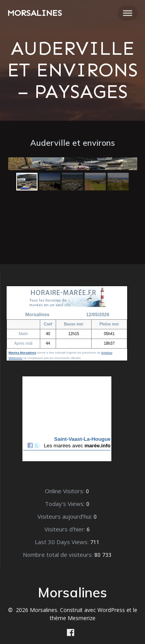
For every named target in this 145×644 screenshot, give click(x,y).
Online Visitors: (65, 491)
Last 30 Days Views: (62, 542)
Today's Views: (66, 504)
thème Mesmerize (73, 618)
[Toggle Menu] (128, 13)
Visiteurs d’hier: (66, 529)
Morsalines (35, 13)
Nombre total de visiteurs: (59, 555)
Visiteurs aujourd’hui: (66, 516)
